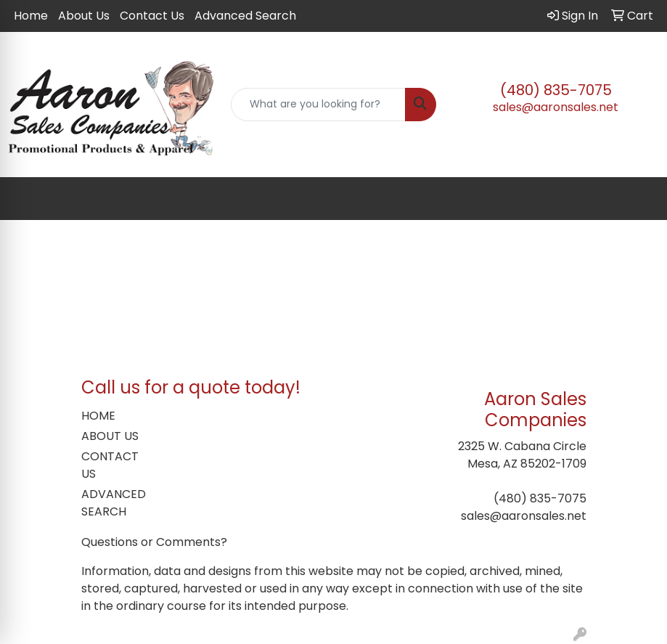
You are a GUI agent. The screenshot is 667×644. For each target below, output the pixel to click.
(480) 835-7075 (556, 90)
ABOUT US (110, 436)
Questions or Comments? (154, 542)
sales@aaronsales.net (556, 107)
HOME (98, 416)
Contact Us (152, 16)
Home (31, 16)
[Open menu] (638, 198)
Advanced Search (245, 16)
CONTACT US (110, 465)
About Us (84, 16)
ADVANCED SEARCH (114, 503)
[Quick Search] (318, 105)
